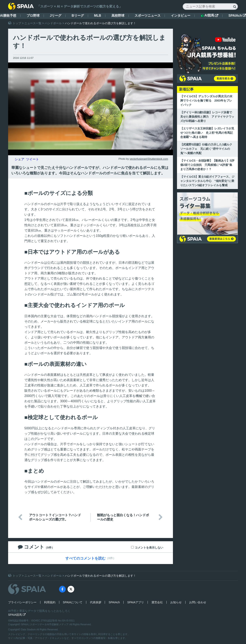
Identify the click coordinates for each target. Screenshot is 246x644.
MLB (98, 16)
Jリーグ (56, 16)
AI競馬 (209, 15)
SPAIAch (237, 16)
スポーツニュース (148, 16)
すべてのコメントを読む (85, 558)
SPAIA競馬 (17, 615)
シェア (19, 159)
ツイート (32, 159)
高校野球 (118, 16)
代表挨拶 (96, 602)
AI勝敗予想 (8, 16)
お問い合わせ (198, 602)
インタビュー (181, 16)
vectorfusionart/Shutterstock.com (149, 159)
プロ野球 (33, 16)
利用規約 (50, 602)
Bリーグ (78, 16)
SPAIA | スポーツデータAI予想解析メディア (45, 624)
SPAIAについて (73, 602)
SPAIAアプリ (136, 602)
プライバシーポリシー (22, 602)
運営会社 (157, 602)
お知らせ (176, 602)
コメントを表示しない (149, 548)
